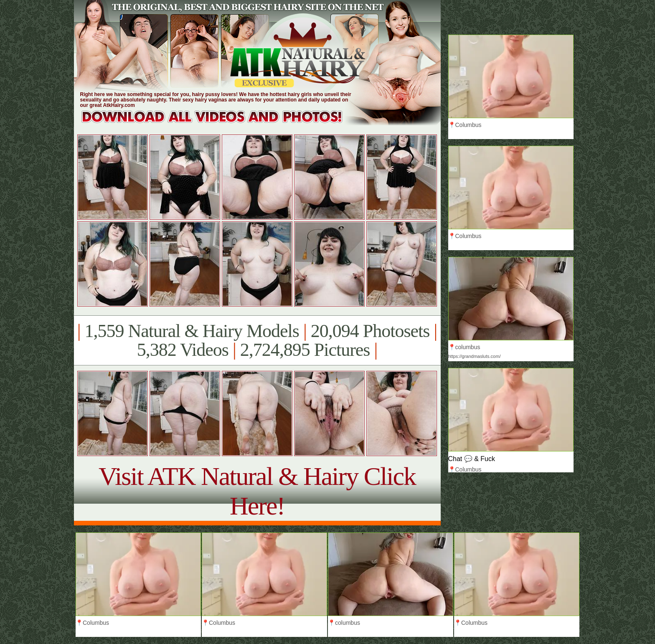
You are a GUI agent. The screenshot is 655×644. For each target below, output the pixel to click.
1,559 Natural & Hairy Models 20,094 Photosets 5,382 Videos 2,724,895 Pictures (257, 340)
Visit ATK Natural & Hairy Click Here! (257, 491)
